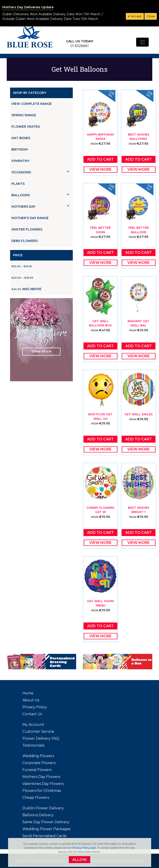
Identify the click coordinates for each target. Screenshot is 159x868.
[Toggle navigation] (142, 42)
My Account (33, 725)
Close (151, 16)
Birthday (20, 149)
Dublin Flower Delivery (43, 808)
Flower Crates (26, 127)
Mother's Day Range (30, 218)
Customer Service (38, 731)
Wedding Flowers (38, 756)
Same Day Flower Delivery (46, 822)
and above (26, 289)
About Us (31, 700)
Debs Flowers (25, 241)
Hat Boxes (21, 138)
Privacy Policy (35, 707)
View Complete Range (32, 104)
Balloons (40, 195)
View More (41, 351)
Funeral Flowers (37, 770)
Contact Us (32, 714)
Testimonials (33, 745)
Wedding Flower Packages (46, 829)
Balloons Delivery (38, 815)
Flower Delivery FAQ (41, 738)
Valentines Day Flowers (43, 784)
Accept (136, 16)
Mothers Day (40, 206)
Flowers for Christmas (42, 791)
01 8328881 (79, 46)
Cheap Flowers (36, 798)
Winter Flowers (27, 229)
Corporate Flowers (39, 763)
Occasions (40, 172)
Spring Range (24, 115)
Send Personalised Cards (44, 836)
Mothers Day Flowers (41, 777)
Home (28, 693)
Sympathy (20, 161)
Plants (18, 184)
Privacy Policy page (84, 848)
